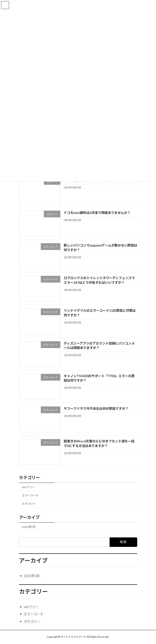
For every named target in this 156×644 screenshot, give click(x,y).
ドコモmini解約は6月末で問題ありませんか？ (97, 213)
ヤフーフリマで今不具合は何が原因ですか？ (96, 408)
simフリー (28, 487)
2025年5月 (29, 527)
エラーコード (30, 495)
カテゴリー (29, 504)
